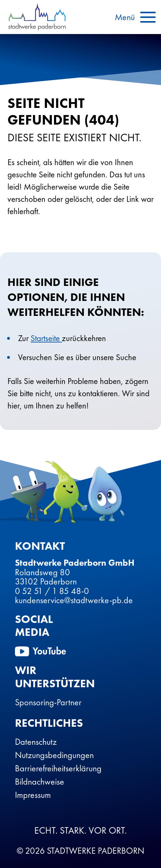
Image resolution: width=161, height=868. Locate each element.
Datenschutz (36, 742)
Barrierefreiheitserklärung (58, 768)
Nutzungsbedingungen (54, 755)
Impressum (33, 795)
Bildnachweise (40, 782)
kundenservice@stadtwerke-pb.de (74, 600)
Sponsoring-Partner (48, 702)
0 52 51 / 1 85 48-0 (52, 591)
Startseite (46, 338)
